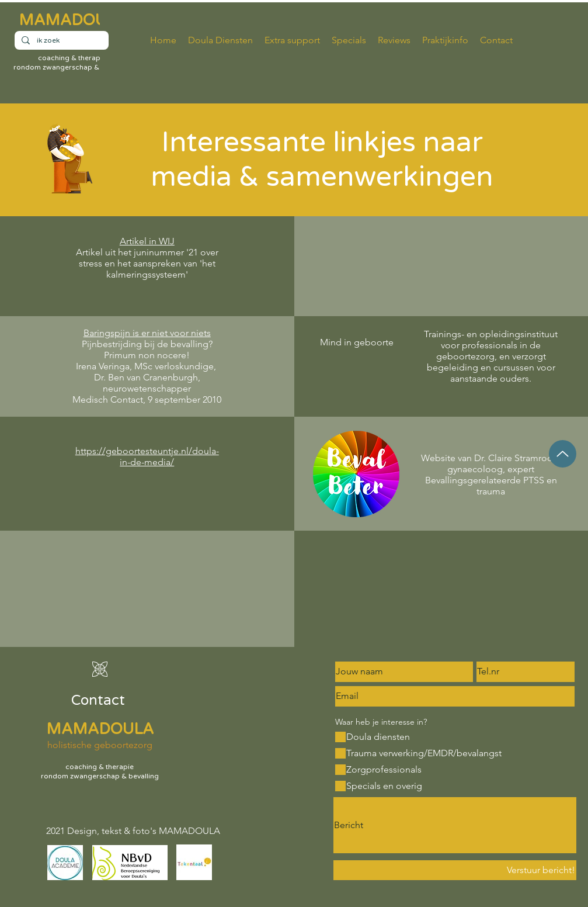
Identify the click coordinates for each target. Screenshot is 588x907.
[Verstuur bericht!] (455, 870)
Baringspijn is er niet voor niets (147, 333)
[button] (445, 40)
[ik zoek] (60, 41)
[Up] (563, 454)
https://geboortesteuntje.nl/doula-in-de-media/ (147, 456)
